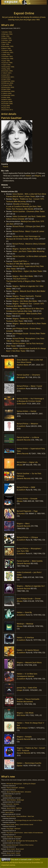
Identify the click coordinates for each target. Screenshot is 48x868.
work (16, 859)
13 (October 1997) (7, 56)
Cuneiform (21, 389)
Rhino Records (23, 454)
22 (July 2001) (6, 75)
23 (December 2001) (8, 77)
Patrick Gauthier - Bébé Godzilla (25, 314)
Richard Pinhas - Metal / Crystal (25, 231)
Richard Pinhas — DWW (26, 487)
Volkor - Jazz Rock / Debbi (22, 251)
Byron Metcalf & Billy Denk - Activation (19, 792)
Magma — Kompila (24, 737)
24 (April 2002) (6, 79)
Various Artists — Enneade (27, 499)
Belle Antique (22, 728)
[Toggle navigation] (7, 7)
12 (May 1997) (6, 55)
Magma (38, 176)
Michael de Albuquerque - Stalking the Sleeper (21, 784)
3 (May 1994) (5, 36)
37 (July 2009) (6, 106)
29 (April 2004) (6, 89)
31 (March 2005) (6, 93)
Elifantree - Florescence (14, 837)
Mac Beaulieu (25, 264)
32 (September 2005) (8, 95)
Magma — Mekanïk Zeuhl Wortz (29, 663)
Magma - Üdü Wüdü (20, 301)
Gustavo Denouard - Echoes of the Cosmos (20, 845)
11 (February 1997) (7, 52)
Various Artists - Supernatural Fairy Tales (28, 266)
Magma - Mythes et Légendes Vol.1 (26, 286)
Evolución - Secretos (13, 804)
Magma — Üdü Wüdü (25, 713)
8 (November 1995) (7, 46)
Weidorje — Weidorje (25, 624)
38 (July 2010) (6, 108)
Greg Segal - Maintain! (13, 829)
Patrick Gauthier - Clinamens (24, 211)
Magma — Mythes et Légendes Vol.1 (31, 586)
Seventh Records (24, 440)
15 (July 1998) (6, 61)
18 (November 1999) (8, 67)
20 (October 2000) (7, 71)
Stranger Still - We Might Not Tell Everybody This (22, 841)
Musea (20, 465)
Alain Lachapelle (40, 256)
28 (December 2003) (8, 87)
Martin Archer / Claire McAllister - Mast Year (20, 816)
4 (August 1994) (6, 38)
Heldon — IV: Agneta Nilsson (28, 650)
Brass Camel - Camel (13, 853)
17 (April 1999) (6, 65)
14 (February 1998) (7, 59)
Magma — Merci (23, 523)
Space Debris (10, 812)
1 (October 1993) (7, 32)
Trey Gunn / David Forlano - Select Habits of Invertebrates (25, 833)
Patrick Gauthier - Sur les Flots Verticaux (28, 343)
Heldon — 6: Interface (25, 638)
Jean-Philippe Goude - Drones (24, 329)
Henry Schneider (19, 219)
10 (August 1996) (7, 50)
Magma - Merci (18, 276)
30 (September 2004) (8, 91)
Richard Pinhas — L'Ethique (27, 537)
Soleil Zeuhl (22, 404)
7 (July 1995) (5, 44)
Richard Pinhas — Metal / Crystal (29, 386)
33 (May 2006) (6, 97)
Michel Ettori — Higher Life (27, 462)
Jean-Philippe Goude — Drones (29, 599)
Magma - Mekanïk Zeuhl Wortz (24, 291)
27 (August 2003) (7, 85)
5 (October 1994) (7, 40)
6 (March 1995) (6, 42)
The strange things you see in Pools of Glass (28, 820)
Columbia (21, 514)
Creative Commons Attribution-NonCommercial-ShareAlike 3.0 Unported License (22, 862)
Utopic (20, 690)
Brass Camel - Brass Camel (15, 849)
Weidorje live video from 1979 (32, 221)
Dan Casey (28, 311)
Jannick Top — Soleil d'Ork (27, 688)
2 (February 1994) (7, 34)
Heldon (28, 176)
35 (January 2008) (7, 102)
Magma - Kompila (19, 249)
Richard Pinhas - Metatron (23, 244)
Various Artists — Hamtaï (26, 411)
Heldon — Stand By (24, 612)
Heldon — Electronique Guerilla (29, 763)
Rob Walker (29, 276)
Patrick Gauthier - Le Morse (23, 256)
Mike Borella (29, 209)
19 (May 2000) (6, 69)
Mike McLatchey (20, 201)
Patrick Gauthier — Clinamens (28, 375)
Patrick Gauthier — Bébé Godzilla (30, 561)
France (5, 167)
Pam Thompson (18, 209)
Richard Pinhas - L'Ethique (22, 226)
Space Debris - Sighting (14, 808)
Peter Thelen (31, 196)
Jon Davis (33, 206)
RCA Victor (21, 715)
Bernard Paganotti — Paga (27, 511)
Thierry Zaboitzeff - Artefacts (15, 788)
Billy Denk (9, 796)
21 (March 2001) (6, 73)
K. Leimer (41, 231)
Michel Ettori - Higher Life (22, 271)
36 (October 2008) (7, 104)
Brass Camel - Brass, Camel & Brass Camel (20, 824)
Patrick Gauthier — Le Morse (28, 437)
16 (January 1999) (7, 63)
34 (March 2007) (6, 99)
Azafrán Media (23, 365)
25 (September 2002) (8, 81)
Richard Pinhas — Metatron (27, 424)
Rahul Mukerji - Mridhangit (15, 800)
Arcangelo (21, 377)
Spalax (20, 766)
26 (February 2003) (7, 83)
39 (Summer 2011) (7, 110)
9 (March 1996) (6, 48)
